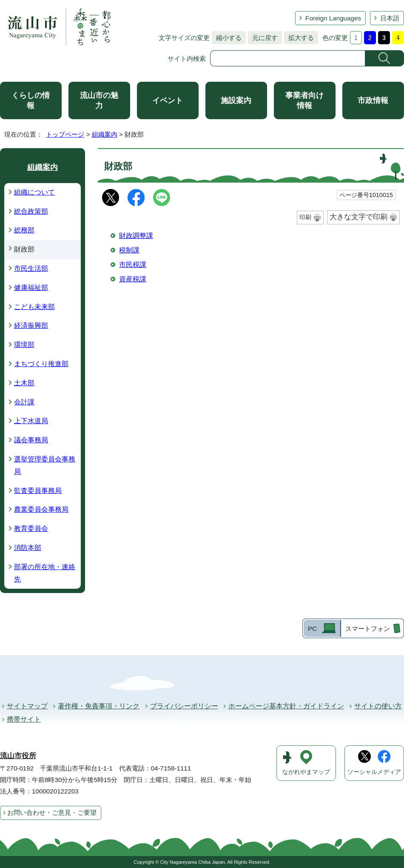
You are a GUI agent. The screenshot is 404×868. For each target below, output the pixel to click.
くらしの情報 (31, 100)
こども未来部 (34, 307)
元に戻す (263, 38)
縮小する (227, 38)
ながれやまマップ (306, 772)
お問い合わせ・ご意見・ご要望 (52, 812)
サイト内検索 (187, 59)
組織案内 (105, 134)
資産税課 (133, 279)
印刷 (305, 217)
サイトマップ (27, 706)
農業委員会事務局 (41, 509)
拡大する (299, 38)
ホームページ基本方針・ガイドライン (286, 706)
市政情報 (373, 100)
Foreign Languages (333, 18)
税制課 (129, 250)
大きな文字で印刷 (358, 217)
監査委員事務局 (38, 491)
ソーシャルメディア (374, 772)
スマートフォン (368, 629)
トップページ (65, 134)
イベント (168, 100)
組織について (34, 192)
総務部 (24, 230)
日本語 (390, 18)
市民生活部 (31, 268)
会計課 (24, 402)
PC (312, 629)
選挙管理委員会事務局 (45, 465)
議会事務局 (31, 440)
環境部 (24, 345)
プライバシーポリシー (184, 706)
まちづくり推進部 (41, 364)
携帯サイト (24, 719)
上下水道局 (31, 421)
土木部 (24, 383)
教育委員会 (31, 529)
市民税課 (133, 265)
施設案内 (236, 100)
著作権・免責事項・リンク (99, 706)
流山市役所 (18, 756)
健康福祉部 (31, 288)
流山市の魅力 (99, 100)
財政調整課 (136, 236)
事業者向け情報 (304, 100)
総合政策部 (31, 211)
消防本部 (28, 548)
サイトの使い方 (378, 706)
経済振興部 (31, 325)
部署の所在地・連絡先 (45, 573)
